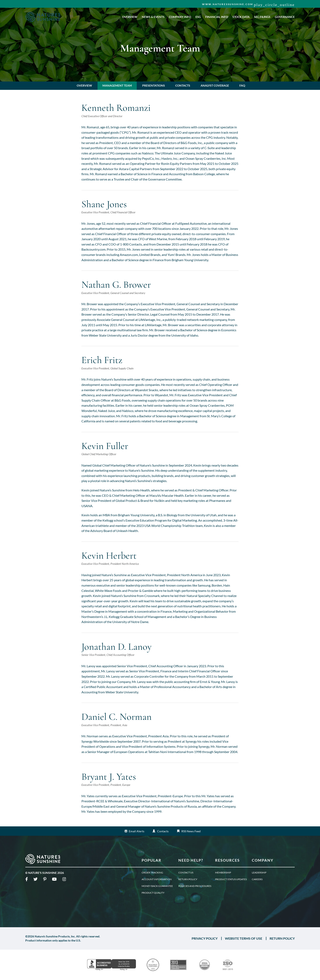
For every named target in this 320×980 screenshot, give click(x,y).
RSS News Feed (191, 831)
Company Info (180, 17)
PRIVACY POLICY (205, 938)
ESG (198, 17)
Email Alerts (137, 831)
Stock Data (241, 17)
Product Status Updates (231, 879)
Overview (130, 17)
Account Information (157, 879)
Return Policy (188, 879)
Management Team (117, 85)
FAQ (242, 85)
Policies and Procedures (195, 886)
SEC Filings (262, 17)
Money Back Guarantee (157, 886)
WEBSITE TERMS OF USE (244, 938)
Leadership (259, 873)
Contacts (183, 85)
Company (263, 860)
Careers (257, 879)
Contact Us (186, 873)
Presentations (154, 85)
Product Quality (153, 893)
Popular (152, 860)
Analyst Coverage (215, 85)
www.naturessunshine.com (228, 4)
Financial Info (217, 17)
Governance (285, 17)
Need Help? (191, 860)
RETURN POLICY (282, 938)
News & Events (153, 17)
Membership (223, 873)
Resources (227, 860)
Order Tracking (152, 873)
